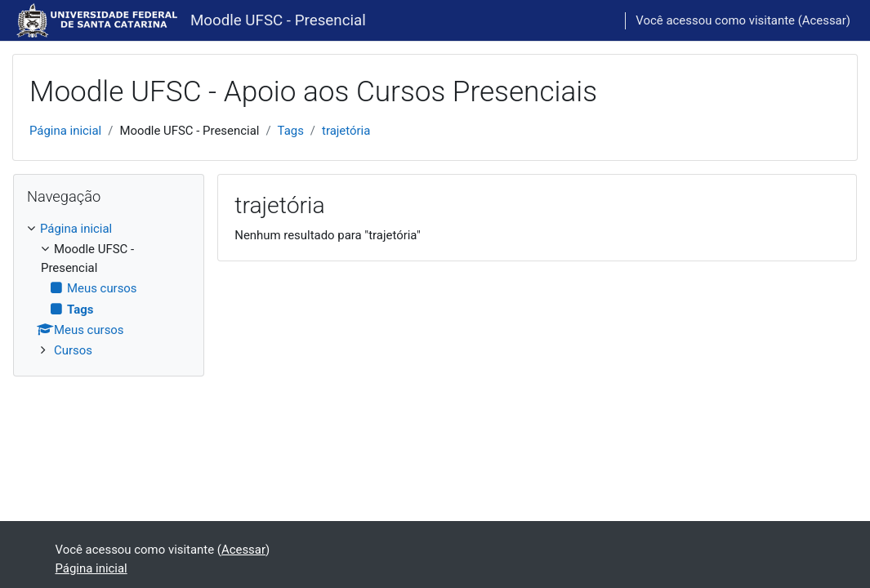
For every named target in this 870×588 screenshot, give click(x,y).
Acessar (824, 20)
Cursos (73, 350)
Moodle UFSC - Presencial (278, 20)
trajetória (346, 131)
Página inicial (65, 131)
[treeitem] (109, 290)
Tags (291, 131)
